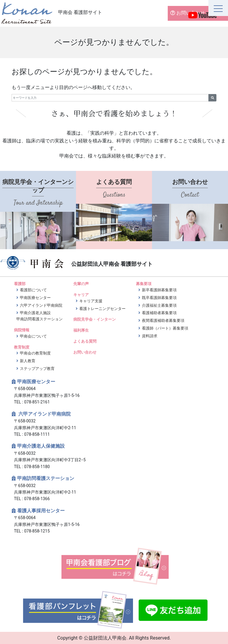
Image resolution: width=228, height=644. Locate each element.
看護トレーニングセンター (102, 309)
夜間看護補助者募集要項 (163, 321)
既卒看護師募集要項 (159, 298)
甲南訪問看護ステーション (46, 478)
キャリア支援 (91, 301)
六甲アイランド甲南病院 (41, 305)
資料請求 (150, 336)
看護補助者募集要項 (159, 313)
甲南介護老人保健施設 (41, 446)
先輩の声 (81, 284)
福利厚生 (81, 330)
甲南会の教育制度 (35, 353)
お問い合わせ (186, 13)
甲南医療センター (35, 298)
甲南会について (33, 336)
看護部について (33, 290)
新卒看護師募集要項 (159, 290)
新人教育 (28, 361)
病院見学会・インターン (95, 319)
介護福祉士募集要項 (159, 305)
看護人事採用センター (41, 511)
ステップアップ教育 (37, 369)
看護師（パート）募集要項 (165, 328)
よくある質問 (85, 341)
